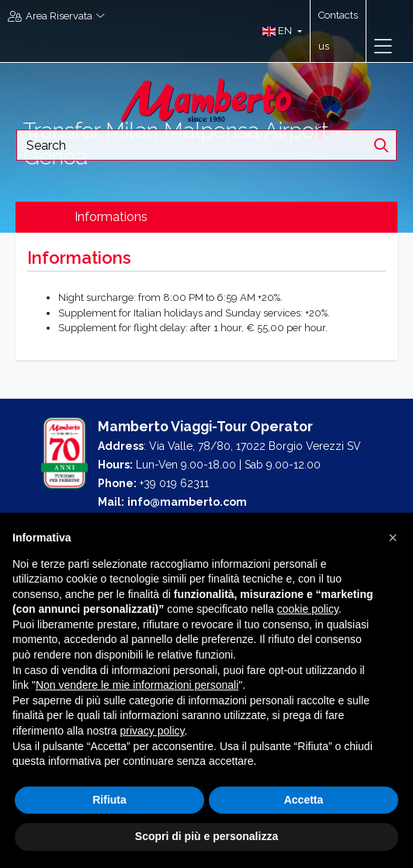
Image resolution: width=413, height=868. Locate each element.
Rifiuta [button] (109, 800)
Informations (111, 217)
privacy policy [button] (153, 731)
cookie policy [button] (308, 609)
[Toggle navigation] (383, 47)
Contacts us (338, 31)
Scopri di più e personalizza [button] (206, 836)
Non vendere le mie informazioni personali (137, 685)
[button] (278, 31)
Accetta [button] (304, 800)
